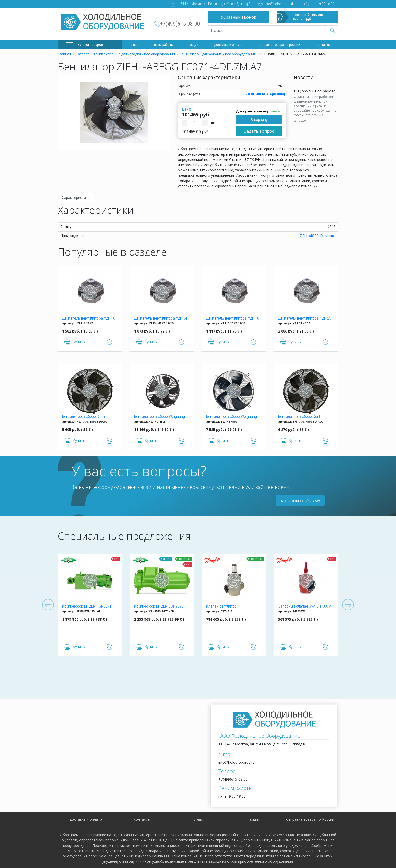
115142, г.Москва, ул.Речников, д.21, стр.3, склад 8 (214, 4)
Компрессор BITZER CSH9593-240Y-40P (159, 607)
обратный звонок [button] (238, 17)
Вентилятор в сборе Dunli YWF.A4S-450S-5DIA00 (299, 417)
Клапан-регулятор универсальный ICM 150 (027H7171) (226, 607)
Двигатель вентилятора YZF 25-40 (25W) (305, 319)
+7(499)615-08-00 (180, 24)
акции (254, 819)
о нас (198, 819)
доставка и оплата (228, 45)
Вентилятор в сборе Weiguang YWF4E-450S (231, 417)
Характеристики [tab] (76, 198)
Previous (48, 605)
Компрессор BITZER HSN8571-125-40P (87, 607)
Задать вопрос (259, 131)
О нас (134, 45)
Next (348, 605)
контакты (142, 819)
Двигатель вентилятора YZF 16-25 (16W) (89, 319)
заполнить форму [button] (300, 500)
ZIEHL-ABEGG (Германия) (266, 94)
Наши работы (164, 45)
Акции (194, 45)
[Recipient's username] (267, 30)
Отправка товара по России (279, 45)
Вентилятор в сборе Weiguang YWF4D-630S (159, 417)
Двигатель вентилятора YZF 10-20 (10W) (233, 319)
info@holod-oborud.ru (281, 4)
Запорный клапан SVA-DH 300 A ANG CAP (305, 607)
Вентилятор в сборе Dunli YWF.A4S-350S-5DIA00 (83, 417)
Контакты (323, 45)
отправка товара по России (310, 819)
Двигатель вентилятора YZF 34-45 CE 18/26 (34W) (161, 319)
